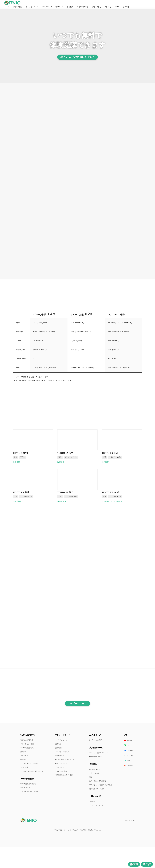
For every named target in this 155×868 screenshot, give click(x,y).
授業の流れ (59, 748)
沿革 (91, 777)
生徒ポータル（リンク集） (29, 792)
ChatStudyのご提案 (96, 757)
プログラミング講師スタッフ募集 (101, 785)
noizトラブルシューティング (64, 760)
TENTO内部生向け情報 (28, 784)
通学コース (24, 756)
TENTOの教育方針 (27, 740)
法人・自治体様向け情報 (98, 781)
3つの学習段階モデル (28, 748)
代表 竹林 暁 (94, 773)
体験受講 (23, 760)
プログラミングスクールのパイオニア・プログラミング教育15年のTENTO (77, 830)
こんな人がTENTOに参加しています (33, 771)
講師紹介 (23, 752)
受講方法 (58, 744)
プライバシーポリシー (97, 805)
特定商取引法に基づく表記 (64, 775)
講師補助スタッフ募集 (97, 789)
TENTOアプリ (25, 788)
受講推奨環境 (59, 756)
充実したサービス (61, 763)
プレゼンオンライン (62, 767)
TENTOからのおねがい (63, 752)
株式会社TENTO (95, 769)
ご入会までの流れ (61, 771)
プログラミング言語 (27, 744)
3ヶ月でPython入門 (96, 740)
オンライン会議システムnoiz (99, 753)
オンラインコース (61, 740)
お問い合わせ (94, 801)
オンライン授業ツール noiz (30, 763)
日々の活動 (24, 767)
